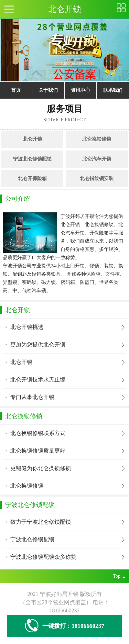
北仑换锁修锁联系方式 (38, 433)
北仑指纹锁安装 (97, 179)
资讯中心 (80, 90)
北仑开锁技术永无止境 (38, 380)
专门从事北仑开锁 (32, 397)
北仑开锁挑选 (27, 327)
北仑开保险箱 (32, 179)
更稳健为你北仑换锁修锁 (41, 468)
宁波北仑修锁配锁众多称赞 (43, 557)
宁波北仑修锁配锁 (32, 159)
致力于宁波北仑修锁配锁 (41, 522)
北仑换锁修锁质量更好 (38, 451)
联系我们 (113, 90)
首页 (16, 90)
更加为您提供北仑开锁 (38, 345)
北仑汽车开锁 (97, 159)
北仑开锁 (32, 139)
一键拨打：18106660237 (64, 626)
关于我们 (48, 90)
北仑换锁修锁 (97, 139)
